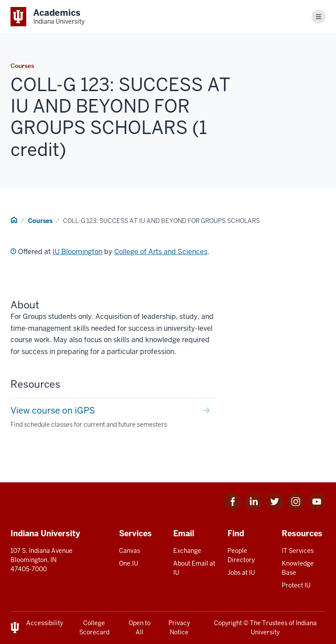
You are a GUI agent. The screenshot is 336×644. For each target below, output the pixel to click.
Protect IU (296, 585)
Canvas (129, 551)
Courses (40, 221)
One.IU (129, 563)
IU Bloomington (77, 252)
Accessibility (45, 623)
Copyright (228, 623)
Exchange (187, 551)
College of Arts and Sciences (161, 252)
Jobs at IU (241, 573)
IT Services (298, 551)
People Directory (241, 555)
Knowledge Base (298, 568)
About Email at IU (194, 568)
